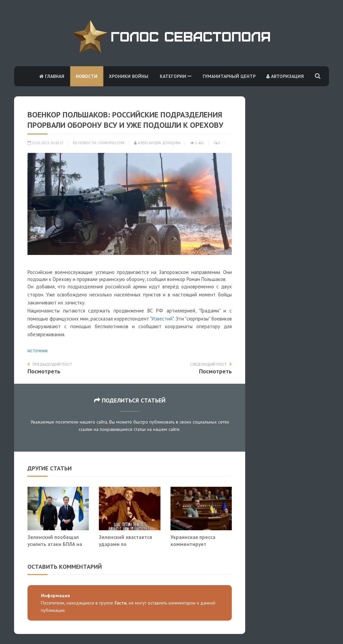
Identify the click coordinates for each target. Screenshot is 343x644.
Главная (52, 76)
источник (38, 350)
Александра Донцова (157, 143)
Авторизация (285, 76)
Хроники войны (129, 76)
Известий (162, 319)
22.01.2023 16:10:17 (46, 143)
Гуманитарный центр (229, 76)
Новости (87, 76)
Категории (176, 76)
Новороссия (112, 143)
